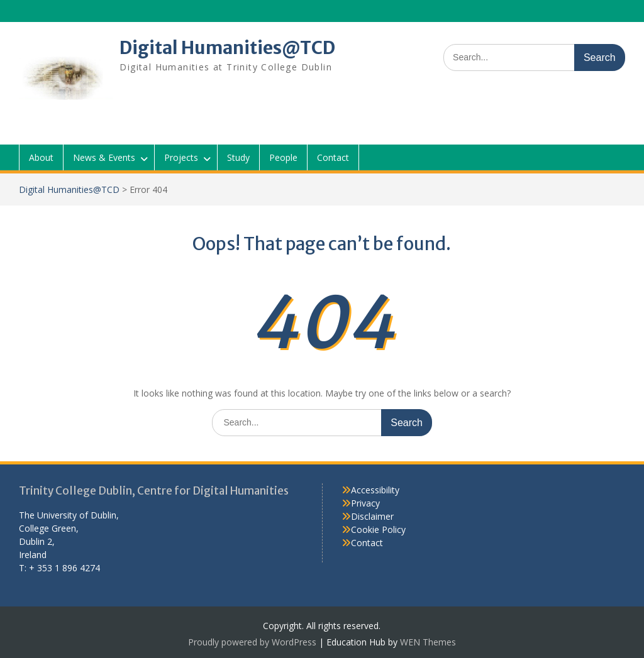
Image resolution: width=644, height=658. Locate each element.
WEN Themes (428, 642)
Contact (333, 157)
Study (238, 157)
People (283, 157)
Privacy (365, 503)
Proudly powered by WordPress (252, 642)
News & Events (104, 157)
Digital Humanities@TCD (227, 48)
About (41, 157)
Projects (181, 157)
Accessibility (375, 490)
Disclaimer (372, 516)
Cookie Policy (378, 529)
